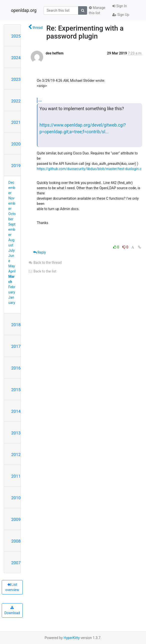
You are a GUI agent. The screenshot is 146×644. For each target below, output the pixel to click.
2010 (16, 498)
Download (12, 610)
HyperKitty (72, 638)
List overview (12, 587)
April (12, 271)
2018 (16, 325)
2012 (16, 455)
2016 (16, 368)
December (12, 188)
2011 (16, 476)
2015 (16, 390)
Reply (40, 252)
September (12, 230)
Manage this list (97, 10)
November (12, 203)
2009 (16, 519)
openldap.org (24, 10)
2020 (16, 144)
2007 (16, 563)
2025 (16, 36)
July (12, 250)
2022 (16, 101)
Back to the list (42, 271)
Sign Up (121, 15)
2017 (16, 346)
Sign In (120, 6)
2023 (16, 79)
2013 (16, 433)
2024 (16, 58)
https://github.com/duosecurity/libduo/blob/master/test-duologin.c (89, 169)
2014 (16, 411)
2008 (16, 541)
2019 (16, 166)
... (40, 100)
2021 (16, 122)
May (12, 266)
